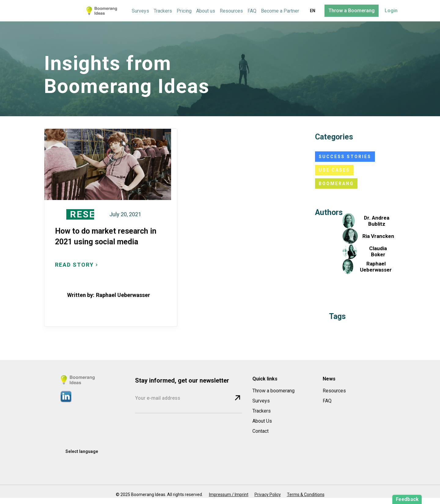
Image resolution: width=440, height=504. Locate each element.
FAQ (252, 11)
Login (391, 11)
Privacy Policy (268, 495)
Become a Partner (280, 11)
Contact (260, 431)
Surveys (140, 11)
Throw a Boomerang (352, 11)
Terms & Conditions (306, 495)
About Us (262, 421)
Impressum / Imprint (229, 495)
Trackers (163, 11)
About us (206, 11)
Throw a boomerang (273, 391)
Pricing (184, 11)
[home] (102, 11)
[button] (313, 11)
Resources (231, 11)
